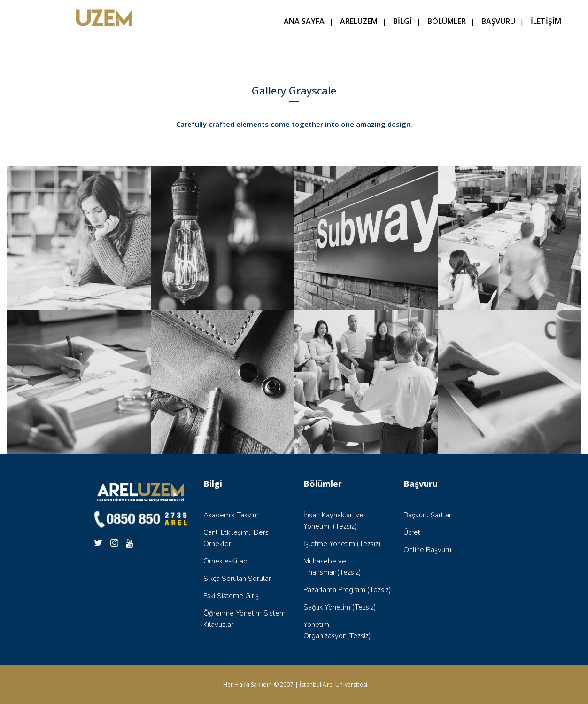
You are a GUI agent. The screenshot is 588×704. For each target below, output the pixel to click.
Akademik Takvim (231, 515)
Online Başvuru (427, 550)
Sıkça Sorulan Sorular (237, 579)
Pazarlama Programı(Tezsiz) (347, 590)
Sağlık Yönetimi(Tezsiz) (340, 607)
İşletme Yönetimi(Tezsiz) (342, 544)
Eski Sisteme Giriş (231, 596)
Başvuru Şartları (428, 515)
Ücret (412, 532)
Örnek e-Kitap (225, 561)
